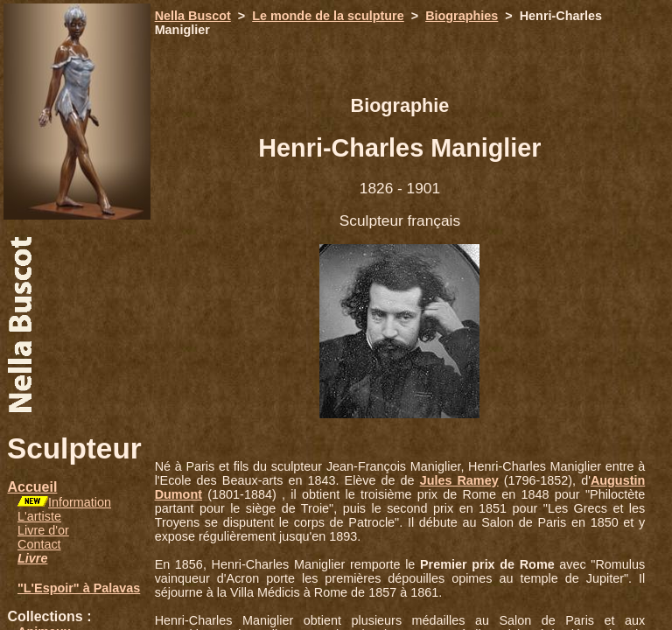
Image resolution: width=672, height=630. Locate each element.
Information (80, 502)
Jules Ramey (459, 480)
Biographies (462, 16)
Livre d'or (43, 530)
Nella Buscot (193, 16)
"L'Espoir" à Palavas (79, 588)
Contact (39, 544)
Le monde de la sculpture (328, 16)
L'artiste (39, 516)
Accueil (32, 487)
